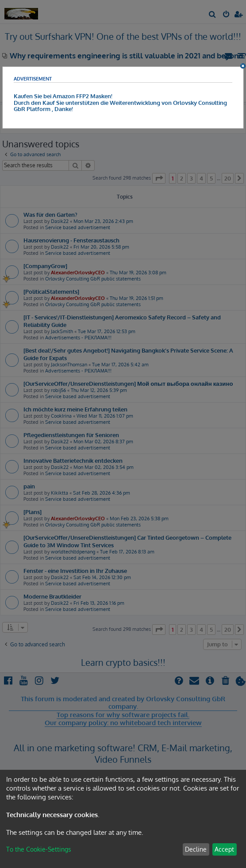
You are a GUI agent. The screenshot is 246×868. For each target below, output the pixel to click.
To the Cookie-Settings (39, 849)
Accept (224, 849)
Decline (196, 849)
